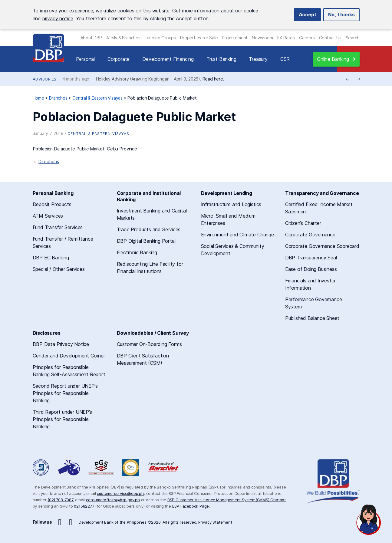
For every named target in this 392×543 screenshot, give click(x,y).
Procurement (235, 38)
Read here (213, 79)
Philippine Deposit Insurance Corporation (131, 467)
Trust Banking (221, 59)
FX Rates (286, 38)
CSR (285, 59)
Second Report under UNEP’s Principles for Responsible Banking (65, 393)
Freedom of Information (41, 467)
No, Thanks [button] (341, 15)
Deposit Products (52, 204)
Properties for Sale (199, 38)
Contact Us (330, 38)
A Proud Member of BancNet (164, 467)
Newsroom (262, 38)
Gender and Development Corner (69, 356)
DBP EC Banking (51, 258)
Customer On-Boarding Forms (149, 344)
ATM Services (48, 216)
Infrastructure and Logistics (231, 204)
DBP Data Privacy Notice (61, 344)
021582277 (84, 506)
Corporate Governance (310, 235)
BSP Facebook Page (191, 506)
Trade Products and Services (149, 229)
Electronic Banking (137, 252)
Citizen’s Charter (303, 223)
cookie (251, 11)
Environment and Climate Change (237, 235)
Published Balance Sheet (312, 318)
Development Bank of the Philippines (48, 48)
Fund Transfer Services (58, 227)
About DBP (91, 38)
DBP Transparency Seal (311, 258)
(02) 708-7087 (60, 500)
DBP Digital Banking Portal (146, 241)
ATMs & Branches (123, 38)
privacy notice (58, 18)
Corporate (119, 59)
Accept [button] (308, 15)
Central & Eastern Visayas (98, 134)
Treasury (258, 59)
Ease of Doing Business (311, 269)
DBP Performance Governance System (101, 467)
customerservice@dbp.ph (120, 493)
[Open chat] (369, 520)
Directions (49, 161)
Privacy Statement (215, 522)
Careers (307, 38)
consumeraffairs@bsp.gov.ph (113, 500)
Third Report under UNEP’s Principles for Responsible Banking (62, 419)
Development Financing (168, 59)
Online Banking (333, 59)
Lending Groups (160, 38)
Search (353, 38)
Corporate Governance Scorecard (322, 246)
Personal (85, 59)
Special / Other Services (59, 269)
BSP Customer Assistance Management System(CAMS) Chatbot (227, 500)
